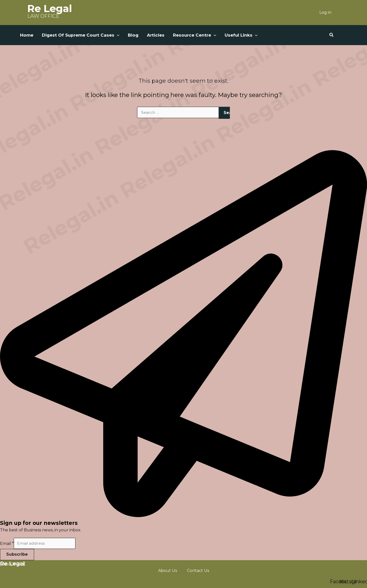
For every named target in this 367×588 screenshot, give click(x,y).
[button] (117, 35)
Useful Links (241, 35)
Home (27, 35)
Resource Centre (195, 35)
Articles (156, 35)
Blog (133, 35)
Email (7, 544)
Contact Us (198, 571)
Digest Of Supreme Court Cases (81, 35)
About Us (168, 571)
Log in (325, 12)
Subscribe (17, 555)
